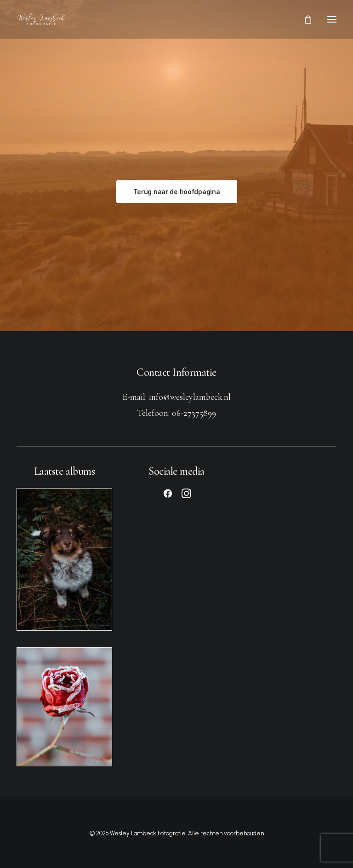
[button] (332, 19)
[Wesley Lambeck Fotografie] (41, 19)
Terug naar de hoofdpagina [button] (177, 192)
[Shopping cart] (304, 19)
